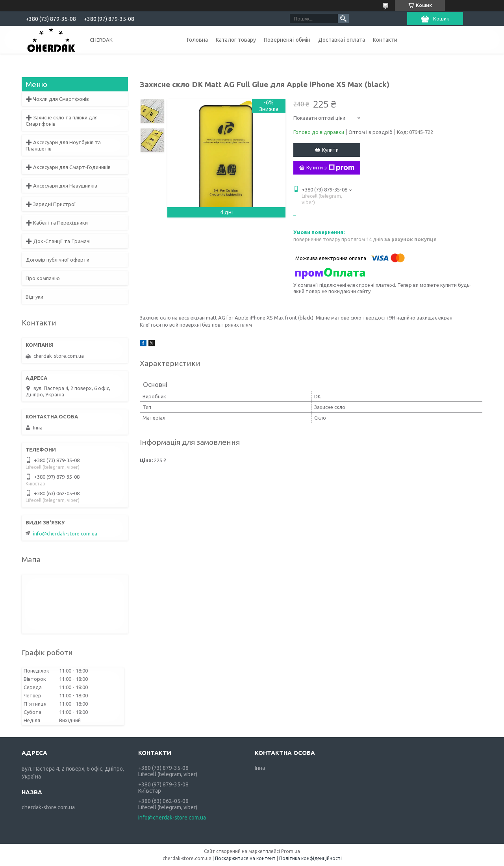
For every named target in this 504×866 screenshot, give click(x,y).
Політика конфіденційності (310, 858)
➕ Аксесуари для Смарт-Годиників (68, 167)
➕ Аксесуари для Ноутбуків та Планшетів (63, 145)
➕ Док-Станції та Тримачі (58, 241)
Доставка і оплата (342, 40)
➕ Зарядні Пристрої (51, 204)
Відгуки (34, 297)
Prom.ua (291, 851)
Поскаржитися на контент (245, 858)
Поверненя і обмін (287, 40)
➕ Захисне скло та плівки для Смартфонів (62, 121)
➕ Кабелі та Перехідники (57, 223)
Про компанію (43, 278)
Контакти (385, 40)
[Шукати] (343, 19)
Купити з (330, 168)
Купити (330, 150)
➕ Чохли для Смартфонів (57, 99)
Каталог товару (236, 40)
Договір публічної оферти (57, 260)
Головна (197, 40)
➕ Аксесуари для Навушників (61, 186)
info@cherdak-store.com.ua (65, 533)
